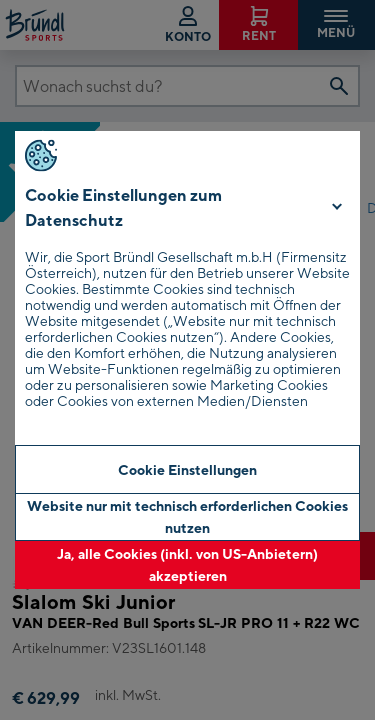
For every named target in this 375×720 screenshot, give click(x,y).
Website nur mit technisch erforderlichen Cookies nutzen (187, 516)
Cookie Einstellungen (187, 469)
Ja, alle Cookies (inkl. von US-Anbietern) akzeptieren (187, 564)
